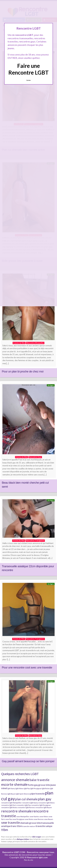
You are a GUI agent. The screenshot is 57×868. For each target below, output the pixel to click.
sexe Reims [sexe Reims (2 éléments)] (29, 819)
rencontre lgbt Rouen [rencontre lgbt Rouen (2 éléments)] (44, 807)
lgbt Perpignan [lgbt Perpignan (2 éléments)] (36, 788)
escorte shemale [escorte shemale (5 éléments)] (14, 784)
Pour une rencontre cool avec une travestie (27, 667)
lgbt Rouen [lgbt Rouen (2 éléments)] (12, 794)
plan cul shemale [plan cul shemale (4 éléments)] (26, 799)
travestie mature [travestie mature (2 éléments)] (29, 826)
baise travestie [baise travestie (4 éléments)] (39, 780)
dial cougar (37, 837)
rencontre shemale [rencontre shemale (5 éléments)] (16, 811)
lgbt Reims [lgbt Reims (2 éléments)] (46, 788)
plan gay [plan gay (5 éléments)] (45, 799)
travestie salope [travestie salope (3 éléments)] (44, 826)
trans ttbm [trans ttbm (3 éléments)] (16, 826)
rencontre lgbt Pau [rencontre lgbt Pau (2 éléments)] (24, 805)
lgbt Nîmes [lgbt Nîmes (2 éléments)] (20, 788)
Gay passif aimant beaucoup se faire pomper (28, 761)
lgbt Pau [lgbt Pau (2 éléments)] (27, 788)
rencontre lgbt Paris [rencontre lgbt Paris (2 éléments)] (9, 805)
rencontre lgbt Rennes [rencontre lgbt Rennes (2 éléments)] (26, 807)
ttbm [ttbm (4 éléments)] (5, 830)
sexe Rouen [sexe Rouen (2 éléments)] (49, 819)
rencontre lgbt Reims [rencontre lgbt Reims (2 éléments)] (9, 807)
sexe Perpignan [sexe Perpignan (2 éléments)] (18, 819)
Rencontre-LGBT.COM (14, 852)
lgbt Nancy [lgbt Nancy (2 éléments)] (11, 788)
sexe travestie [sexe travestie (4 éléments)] (11, 823)
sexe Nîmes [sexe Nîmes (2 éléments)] (44, 816)
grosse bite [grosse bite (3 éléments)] (44, 785)
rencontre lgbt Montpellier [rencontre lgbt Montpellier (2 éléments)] (11, 803)
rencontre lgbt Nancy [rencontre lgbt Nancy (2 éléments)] (30, 803)
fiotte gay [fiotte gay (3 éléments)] (33, 785)
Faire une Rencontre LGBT (28, 69)
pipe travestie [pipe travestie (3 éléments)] (38, 793)
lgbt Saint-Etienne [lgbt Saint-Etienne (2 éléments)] (23, 794)
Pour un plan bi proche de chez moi (23, 371)
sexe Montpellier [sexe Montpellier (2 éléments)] (23, 816)
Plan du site (29, 860)
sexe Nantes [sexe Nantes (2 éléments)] (34, 816)
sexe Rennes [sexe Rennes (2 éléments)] (39, 819)
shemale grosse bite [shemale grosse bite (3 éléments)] (31, 823)
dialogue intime (23, 839)
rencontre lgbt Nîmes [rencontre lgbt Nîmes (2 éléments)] (47, 803)
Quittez (28, 80)
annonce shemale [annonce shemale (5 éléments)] (15, 780)
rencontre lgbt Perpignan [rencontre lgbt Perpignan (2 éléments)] (41, 805)
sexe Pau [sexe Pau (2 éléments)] (9, 819)
